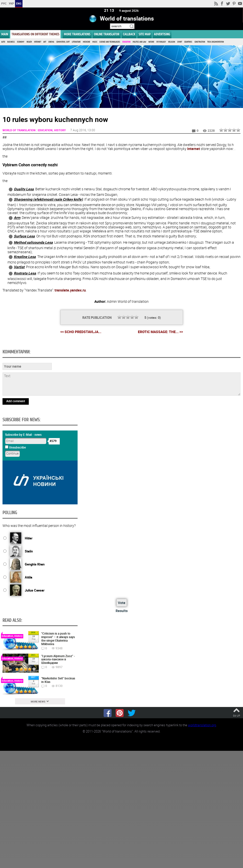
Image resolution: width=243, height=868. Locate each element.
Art (45, 42)
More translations (77, 34)
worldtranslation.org (202, 725)
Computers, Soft (63, 42)
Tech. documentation (215, 42)
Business (11, 42)
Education (126, 42)
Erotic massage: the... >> (160, 332)
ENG (19, 3)
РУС (4, 3)
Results (122, 610)
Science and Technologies (110, 42)
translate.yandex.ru (70, 290)
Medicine (86, 42)
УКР (11, 3)
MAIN (5, 34)
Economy (21, 42)
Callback (129, 34)
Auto (3, 42)
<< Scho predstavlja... (81, 331)
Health (29, 42)
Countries (188, 42)
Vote (122, 603)
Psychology (161, 42)
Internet (38, 42)
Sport (180, 42)
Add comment (16, 401)
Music (95, 42)
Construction (200, 42)
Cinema (51, 42)
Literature (76, 42)
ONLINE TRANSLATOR (107, 34)
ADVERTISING (162, 34)
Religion (172, 42)
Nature (151, 42)
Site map (145, 34)
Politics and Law (139, 42)
